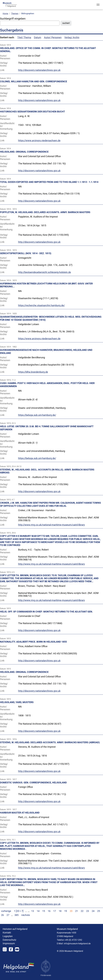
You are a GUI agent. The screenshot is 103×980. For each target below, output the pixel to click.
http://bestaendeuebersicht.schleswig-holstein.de (45, 272)
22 (82, 911)
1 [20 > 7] (19, 911)
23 (88, 911)
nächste (26, 915)
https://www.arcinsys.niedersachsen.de (39, 141)
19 (66, 911)
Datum (38, 37)
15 (44, 911)
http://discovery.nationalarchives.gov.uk (39, 70)
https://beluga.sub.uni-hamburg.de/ (37, 415)
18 (60, 911)
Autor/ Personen (53, 37)
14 (38, 911)
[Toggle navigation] (98, 5)
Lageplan (8, 936)
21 (77, 911)
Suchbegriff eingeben (13, 19)
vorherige (6, 911)
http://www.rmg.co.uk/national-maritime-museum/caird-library (51, 525)
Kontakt (7, 933)
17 (55, 911)
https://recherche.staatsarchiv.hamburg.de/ (41, 305)
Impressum (9, 943)
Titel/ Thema (24, 37)
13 (33, 911)
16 (49, 911)
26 (2, 915)
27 (8, 915)
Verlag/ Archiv (72, 37)
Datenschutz (9, 940)
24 (93, 911)
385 (16, 915)
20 (71, 911)
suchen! (66, 23)
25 (99, 911)
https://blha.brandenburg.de (33, 372)
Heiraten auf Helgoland (15, 929)
